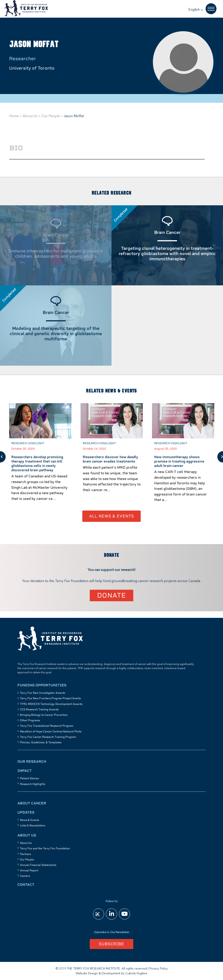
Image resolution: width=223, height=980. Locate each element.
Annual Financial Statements (38, 865)
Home (14, 116)
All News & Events (111, 516)
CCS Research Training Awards (39, 709)
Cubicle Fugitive (136, 973)
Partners (25, 854)
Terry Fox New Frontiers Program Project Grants (50, 698)
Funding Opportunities (42, 685)
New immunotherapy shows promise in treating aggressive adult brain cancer (179, 461)
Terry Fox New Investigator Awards (43, 692)
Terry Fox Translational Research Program (47, 725)
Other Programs (30, 720)
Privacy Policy (159, 968)
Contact (26, 884)
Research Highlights (33, 784)
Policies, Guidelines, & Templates (41, 742)
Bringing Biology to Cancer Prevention (44, 714)
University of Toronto (32, 68)
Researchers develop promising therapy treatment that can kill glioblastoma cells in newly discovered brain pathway (37, 463)
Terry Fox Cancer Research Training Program (48, 737)
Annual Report (29, 870)
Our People (51, 116)
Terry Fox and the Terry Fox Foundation (45, 848)
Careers (25, 875)
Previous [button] (3, 456)
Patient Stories (29, 778)
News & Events (30, 820)
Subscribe (111, 943)
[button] (196, 10)
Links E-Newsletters (33, 825)
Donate (112, 595)
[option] (40, 456)
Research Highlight (28, 443)
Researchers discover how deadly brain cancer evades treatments (110, 459)
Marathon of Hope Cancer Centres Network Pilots (51, 731)
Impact (25, 770)
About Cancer (32, 803)
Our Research (32, 761)
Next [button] (220, 456)
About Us (30, 116)
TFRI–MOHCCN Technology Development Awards (51, 704)
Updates (26, 812)
